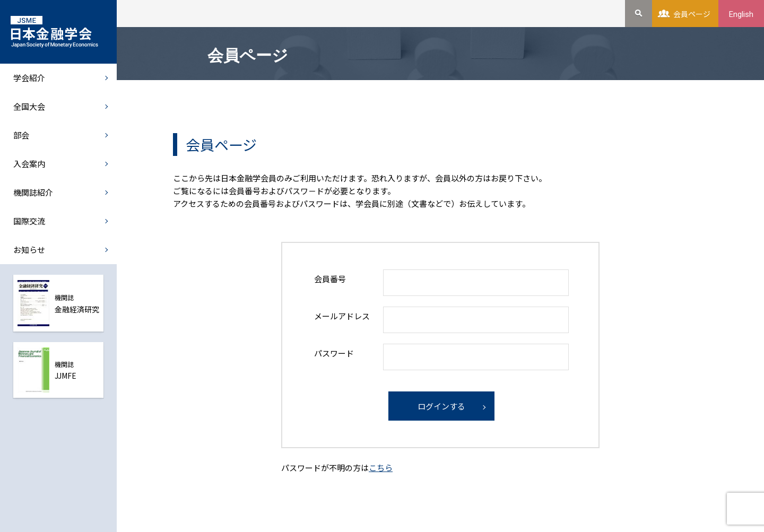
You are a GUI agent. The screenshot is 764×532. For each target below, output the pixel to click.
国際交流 (29, 221)
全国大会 (29, 106)
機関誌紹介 (33, 192)
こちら (381, 468)
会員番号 (330, 279)
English (741, 14)
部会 (21, 135)
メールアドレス (342, 316)
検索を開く (639, 14)
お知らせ (29, 250)
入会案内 (29, 164)
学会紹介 (29, 78)
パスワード (334, 353)
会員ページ (692, 14)
